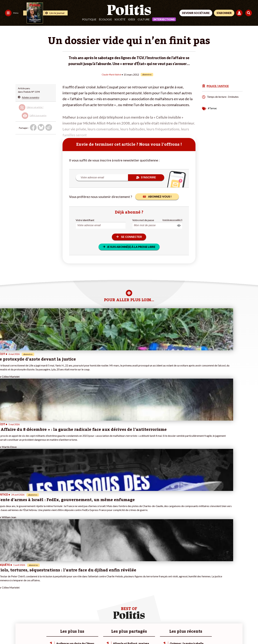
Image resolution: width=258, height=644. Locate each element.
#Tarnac (212, 108)
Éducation (27, 588)
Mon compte (49, 595)
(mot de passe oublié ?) (172, 220)
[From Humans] (214, 627)
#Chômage (90, 592)
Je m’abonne (49, 585)
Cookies (134, 633)
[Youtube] (230, 619)
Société (120, 19)
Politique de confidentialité (97, 633)
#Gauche (89, 585)
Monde (25, 578)
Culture (144, 19)
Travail (25, 581)
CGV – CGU (72, 633)
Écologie (105, 19)
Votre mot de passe (143, 220)
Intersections (164, 19)
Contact (6, 633)
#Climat (88, 578)
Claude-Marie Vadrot (111, 74)
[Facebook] (210, 619)
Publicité (121, 633)
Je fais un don (50, 578)
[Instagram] (241, 619)
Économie (26, 585)
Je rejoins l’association (54, 588)
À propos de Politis (52, 592)
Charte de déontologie (49, 633)
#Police (88, 581)
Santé (24, 592)
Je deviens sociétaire (54, 581)
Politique (89, 19)
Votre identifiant (85, 220)
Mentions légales (24, 633)
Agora (5, 578)
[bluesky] (220, 619)
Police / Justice (29, 595)
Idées (132, 19)
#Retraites (89, 588)
